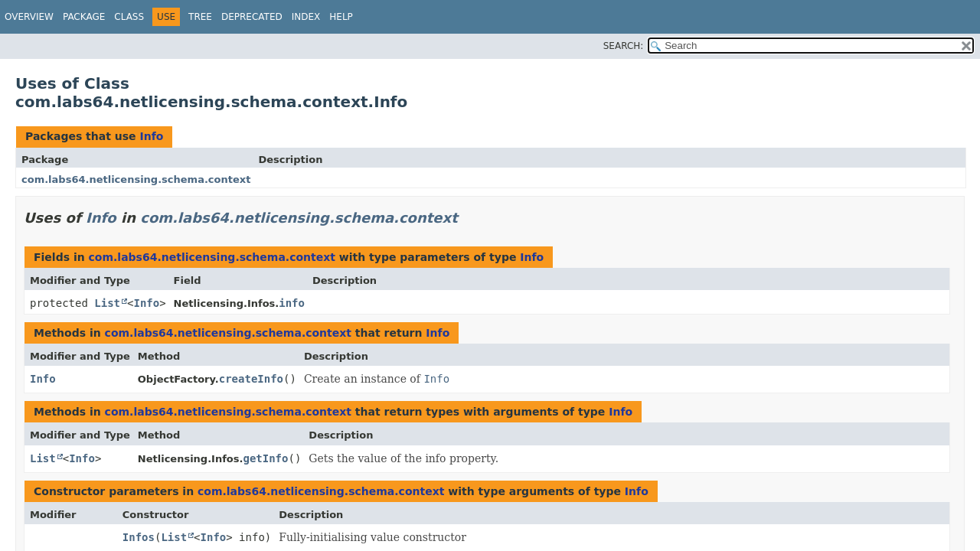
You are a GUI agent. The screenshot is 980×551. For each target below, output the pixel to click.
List (107, 303)
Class (129, 17)
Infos (139, 537)
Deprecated (252, 17)
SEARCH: (624, 46)
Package (84, 17)
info (292, 303)
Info (151, 136)
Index (306, 17)
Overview (29, 17)
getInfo (265, 458)
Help (341, 17)
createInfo (251, 379)
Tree (200, 17)
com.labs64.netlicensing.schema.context (136, 179)
